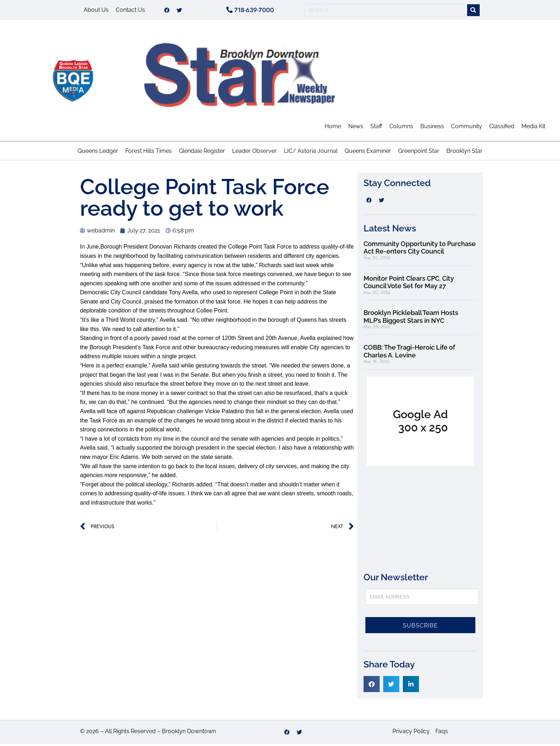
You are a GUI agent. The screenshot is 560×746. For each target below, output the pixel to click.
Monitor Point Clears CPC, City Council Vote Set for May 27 (409, 284)
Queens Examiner (368, 153)
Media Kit (533, 128)
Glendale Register (202, 153)
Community (467, 128)
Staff (376, 128)
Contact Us (130, 11)
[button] (372, 686)
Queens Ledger (98, 153)
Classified (502, 128)
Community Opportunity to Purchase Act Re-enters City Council (420, 250)
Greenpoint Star (419, 153)
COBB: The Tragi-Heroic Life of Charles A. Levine (409, 353)
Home (333, 128)
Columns (401, 128)
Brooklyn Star (464, 153)
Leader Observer (254, 153)
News (356, 128)
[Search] (473, 11)
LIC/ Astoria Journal (311, 153)
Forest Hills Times (149, 153)
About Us (96, 11)
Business (432, 128)
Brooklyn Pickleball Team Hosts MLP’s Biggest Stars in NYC (411, 319)
